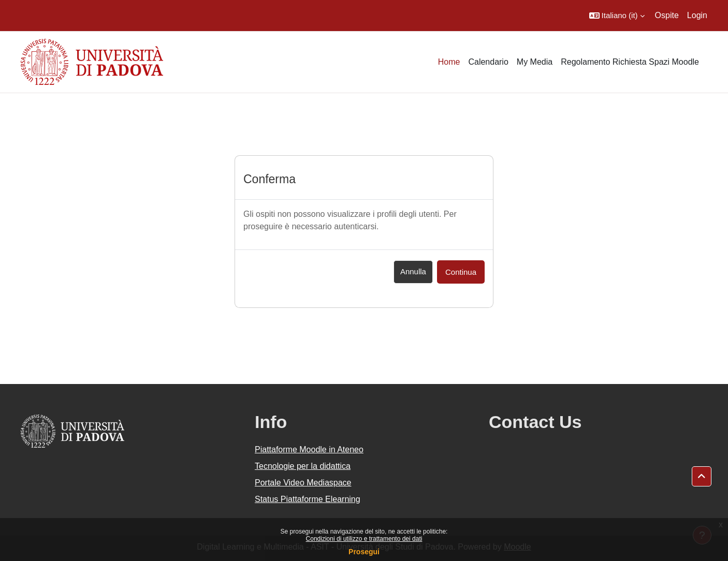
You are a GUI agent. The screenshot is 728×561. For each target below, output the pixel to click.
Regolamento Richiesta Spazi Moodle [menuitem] (630, 62)
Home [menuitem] (449, 62)
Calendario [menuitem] (488, 62)
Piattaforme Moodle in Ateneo (309, 449)
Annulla (413, 271)
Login (697, 15)
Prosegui (364, 552)
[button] (617, 16)
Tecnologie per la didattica (303, 466)
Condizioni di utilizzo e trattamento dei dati (364, 539)
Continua (461, 272)
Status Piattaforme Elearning (308, 499)
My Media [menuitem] (535, 62)
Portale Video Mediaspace (303, 483)
